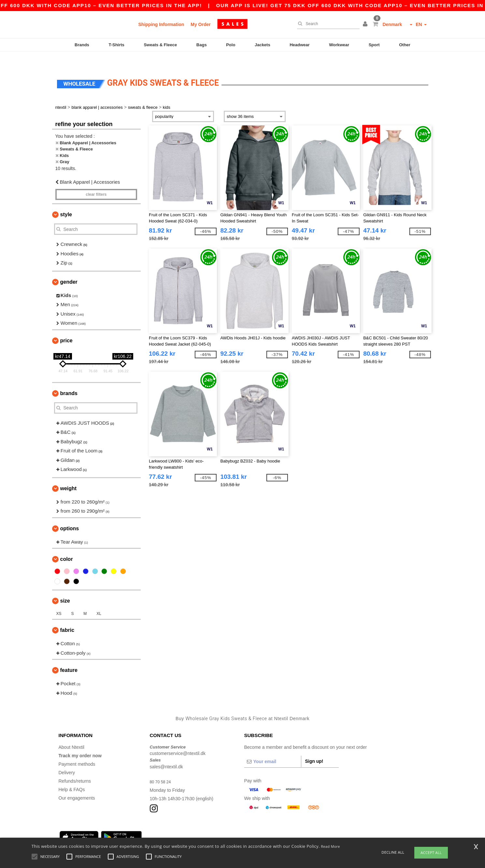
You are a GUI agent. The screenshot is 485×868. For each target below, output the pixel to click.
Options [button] (70, 515)
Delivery (67, 759)
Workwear (339, 45)
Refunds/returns (75, 767)
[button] (366, 24)
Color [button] (67, 545)
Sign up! (314, 747)
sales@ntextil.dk (166, 753)
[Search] (327, 24)
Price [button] (66, 327)
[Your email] (273, 748)
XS (59, 600)
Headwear (300, 45)
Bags (202, 45)
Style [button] (66, 201)
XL (99, 600)
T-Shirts (116, 45)
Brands (82, 45)
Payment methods (77, 750)
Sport (374, 45)
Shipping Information (161, 24)
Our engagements (77, 784)
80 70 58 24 (162, 768)
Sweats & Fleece (160, 45)
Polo (231, 45)
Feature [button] (69, 656)
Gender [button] (69, 268)
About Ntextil (71, 733)
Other (405, 45)
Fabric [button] (67, 616)
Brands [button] (69, 380)
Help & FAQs (72, 776)
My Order (200, 24)
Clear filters (96, 181)
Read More (330, 846)
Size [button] (65, 587)
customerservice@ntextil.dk (178, 740)
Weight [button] (69, 475)
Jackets (263, 45)
